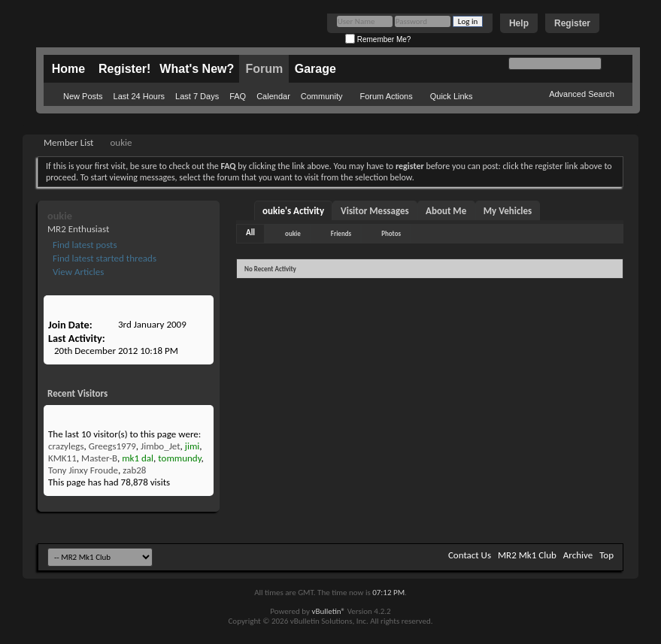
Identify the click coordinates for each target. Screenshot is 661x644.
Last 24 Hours (139, 96)
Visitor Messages (375, 211)
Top (606, 555)
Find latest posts (84, 245)
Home (68, 69)
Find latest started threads (103, 258)
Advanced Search (582, 94)
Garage (315, 69)
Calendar (273, 96)
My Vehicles (508, 211)
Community (322, 96)
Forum (264, 69)
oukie (293, 233)
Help (519, 23)
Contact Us (470, 555)
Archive (578, 555)
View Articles (77, 272)
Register (572, 23)
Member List (68, 142)
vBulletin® (328, 611)
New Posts (83, 96)
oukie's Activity (293, 211)
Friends (341, 233)
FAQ (238, 96)
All (250, 233)
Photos (391, 233)
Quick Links (452, 96)
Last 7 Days (197, 96)
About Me (446, 211)
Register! (124, 69)
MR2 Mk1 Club (527, 555)
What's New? (197, 69)
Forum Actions (386, 96)
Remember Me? (378, 39)
